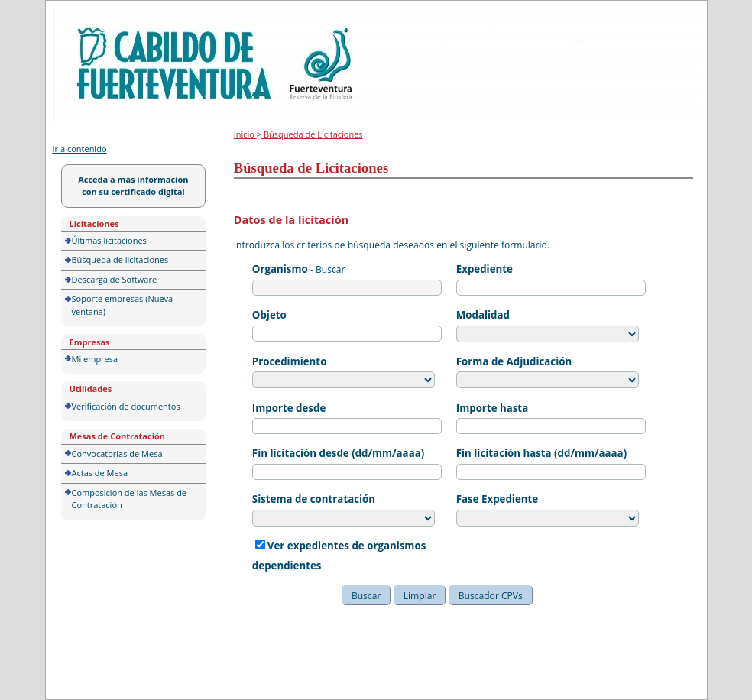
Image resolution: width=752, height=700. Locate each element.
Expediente (485, 269)
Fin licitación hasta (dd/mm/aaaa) (541, 453)
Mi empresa (95, 359)
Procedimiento (290, 361)
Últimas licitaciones (109, 240)
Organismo (280, 269)
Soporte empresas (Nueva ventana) (123, 305)
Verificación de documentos (126, 406)
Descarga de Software (115, 279)
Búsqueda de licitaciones (120, 259)
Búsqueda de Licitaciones (312, 134)
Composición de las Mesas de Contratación (130, 499)
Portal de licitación (100, 16)
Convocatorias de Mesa (117, 454)
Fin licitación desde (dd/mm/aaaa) (338, 453)
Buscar (330, 269)
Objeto (269, 315)
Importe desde (289, 408)
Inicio (245, 134)
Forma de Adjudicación (514, 361)
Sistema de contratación (314, 499)
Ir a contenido (80, 149)
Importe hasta (492, 408)
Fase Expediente (497, 499)
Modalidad (483, 315)
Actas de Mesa (100, 473)
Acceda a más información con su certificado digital (133, 186)
